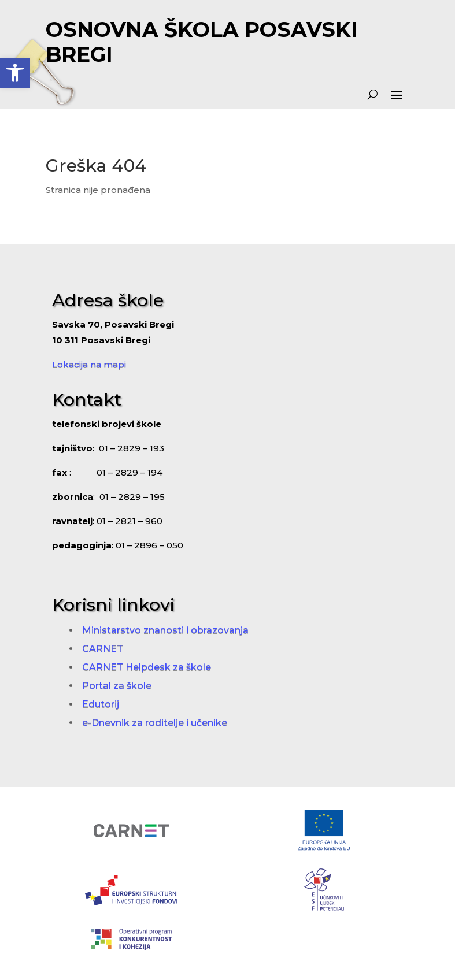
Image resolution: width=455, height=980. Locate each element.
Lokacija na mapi (89, 364)
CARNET (103, 649)
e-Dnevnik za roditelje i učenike (155, 723)
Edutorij (101, 704)
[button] (15, 73)
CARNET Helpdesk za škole (147, 667)
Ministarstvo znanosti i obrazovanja (165, 630)
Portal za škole (117, 686)
